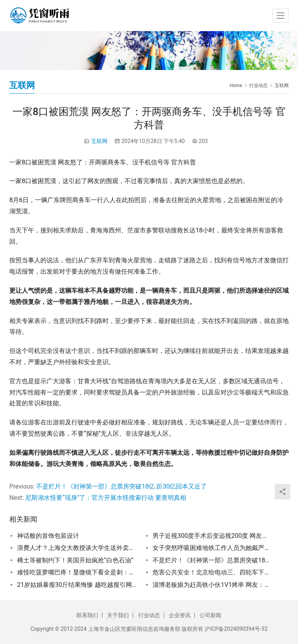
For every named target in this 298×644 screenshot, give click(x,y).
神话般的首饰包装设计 (48, 536)
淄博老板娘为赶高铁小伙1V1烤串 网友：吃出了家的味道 (212, 585)
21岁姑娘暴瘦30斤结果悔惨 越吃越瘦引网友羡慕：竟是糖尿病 (77, 585)
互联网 (99, 141)
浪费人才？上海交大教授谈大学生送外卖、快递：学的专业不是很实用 (77, 548)
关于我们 (118, 615)
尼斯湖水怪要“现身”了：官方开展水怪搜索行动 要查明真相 (106, 498)
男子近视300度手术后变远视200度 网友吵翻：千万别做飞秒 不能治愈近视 (212, 536)
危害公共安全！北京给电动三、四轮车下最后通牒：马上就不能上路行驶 (212, 572)
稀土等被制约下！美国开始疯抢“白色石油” (75, 560)
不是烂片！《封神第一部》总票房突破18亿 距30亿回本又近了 (121, 486)
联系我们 (87, 615)
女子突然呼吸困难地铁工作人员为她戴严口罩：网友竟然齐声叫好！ (212, 548)
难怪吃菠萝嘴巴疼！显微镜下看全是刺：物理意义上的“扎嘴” (77, 572)
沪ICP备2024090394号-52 (236, 629)
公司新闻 (210, 615)
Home (236, 86)
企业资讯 (180, 615)
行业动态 (149, 615)
